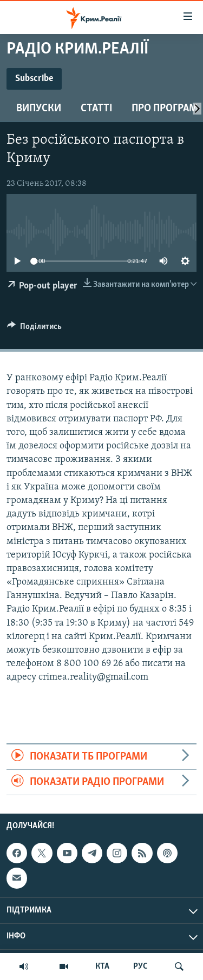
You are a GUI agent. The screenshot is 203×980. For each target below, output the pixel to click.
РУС (140, 966)
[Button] (34, 329)
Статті (96, 109)
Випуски (39, 109)
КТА (102, 966)
